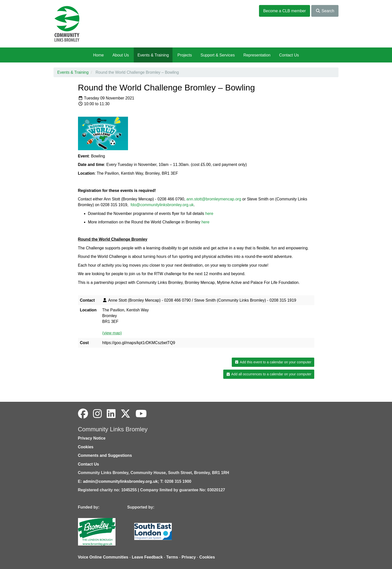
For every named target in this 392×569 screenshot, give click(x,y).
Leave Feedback (147, 557)
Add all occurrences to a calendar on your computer (269, 374)
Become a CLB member (285, 11)
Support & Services (218, 55)
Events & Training (153, 55)
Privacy (189, 557)
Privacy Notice (92, 438)
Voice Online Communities (103, 557)
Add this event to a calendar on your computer (273, 362)
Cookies (86, 447)
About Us (121, 55)
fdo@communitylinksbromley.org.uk (162, 205)
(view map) (112, 333)
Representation (257, 55)
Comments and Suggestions (105, 455)
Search (325, 11)
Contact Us (289, 55)
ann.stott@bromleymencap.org (214, 199)
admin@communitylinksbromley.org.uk (120, 481)
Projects (185, 55)
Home (98, 55)
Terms (172, 557)
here (209, 214)
